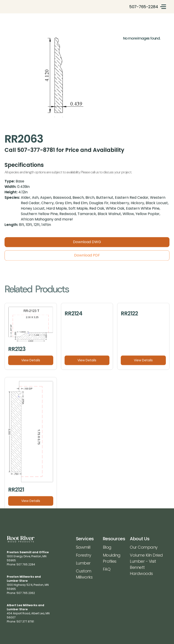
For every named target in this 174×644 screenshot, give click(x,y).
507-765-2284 (144, 7)
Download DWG (87, 244)
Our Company (144, 547)
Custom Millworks (84, 574)
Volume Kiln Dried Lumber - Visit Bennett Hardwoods (146, 564)
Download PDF (87, 257)
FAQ (107, 569)
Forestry (84, 555)
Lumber (83, 563)
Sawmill (83, 547)
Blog (107, 547)
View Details (31, 362)
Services (85, 539)
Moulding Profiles (112, 558)
